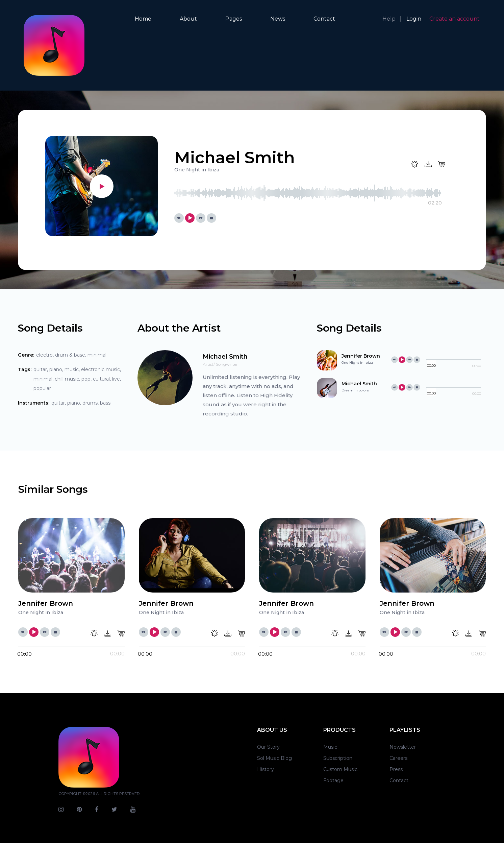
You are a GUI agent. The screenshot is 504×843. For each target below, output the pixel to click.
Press (396, 769)
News (278, 19)
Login (414, 19)
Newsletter (403, 747)
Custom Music (340, 769)
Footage (333, 780)
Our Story (268, 747)
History (266, 769)
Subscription (338, 758)
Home (143, 19)
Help (389, 19)
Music (330, 747)
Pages (234, 19)
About (188, 19)
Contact (324, 19)
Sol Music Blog (274, 758)
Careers (398, 758)
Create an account (455, 19)
